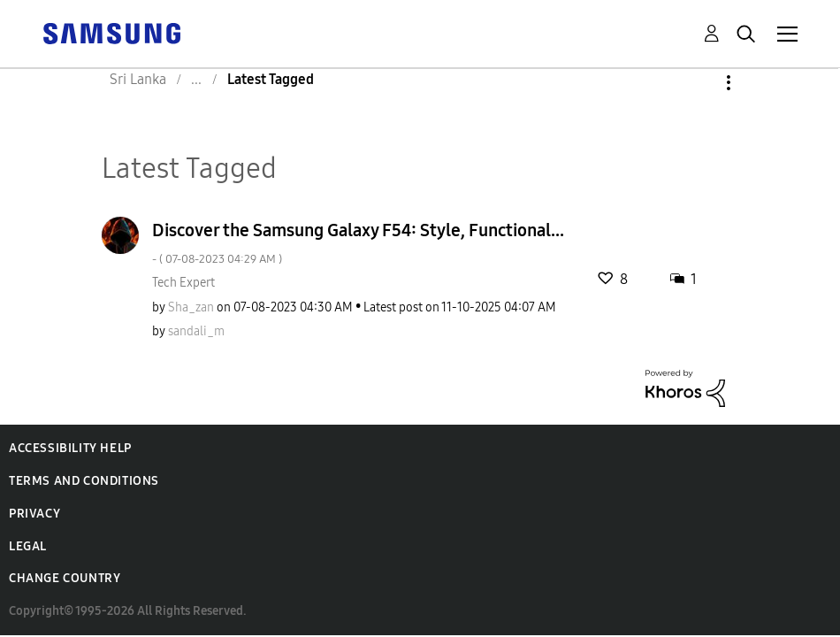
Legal (28, 546)
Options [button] (699, 83)
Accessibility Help (70, 448)
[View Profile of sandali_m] (196, 331)
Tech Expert (183, 283)
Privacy (34, 514)
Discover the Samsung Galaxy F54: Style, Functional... (358, 243)
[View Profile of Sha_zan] (191, 307)
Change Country (65, 578)
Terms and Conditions (84, 481)
